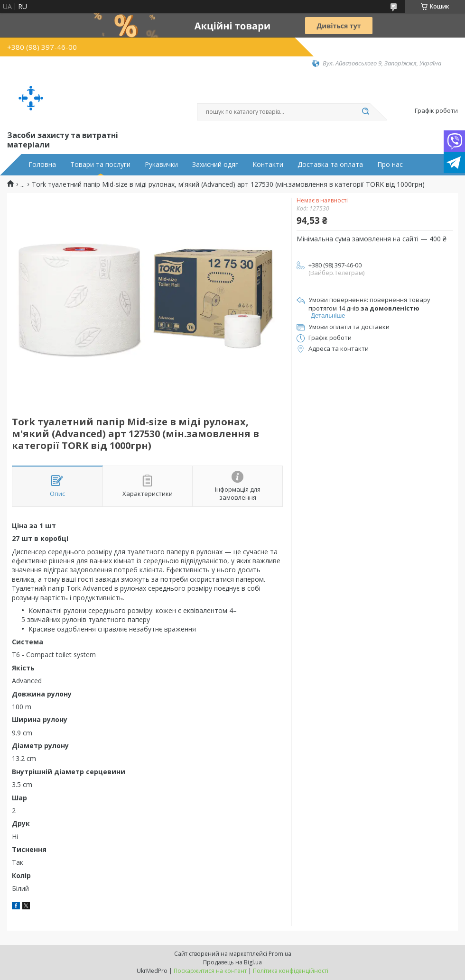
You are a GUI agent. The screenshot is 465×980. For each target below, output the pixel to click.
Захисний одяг (215, 165)
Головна (42, 165)
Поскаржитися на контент (210, 971)
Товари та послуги (100, 165)
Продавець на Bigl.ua (232, 962)
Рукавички (161, 165)
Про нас (390, 165)
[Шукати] (365, 112)
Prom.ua (280, 954)
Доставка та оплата (330, 165)
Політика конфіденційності (291, 971)
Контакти (268, 165)
